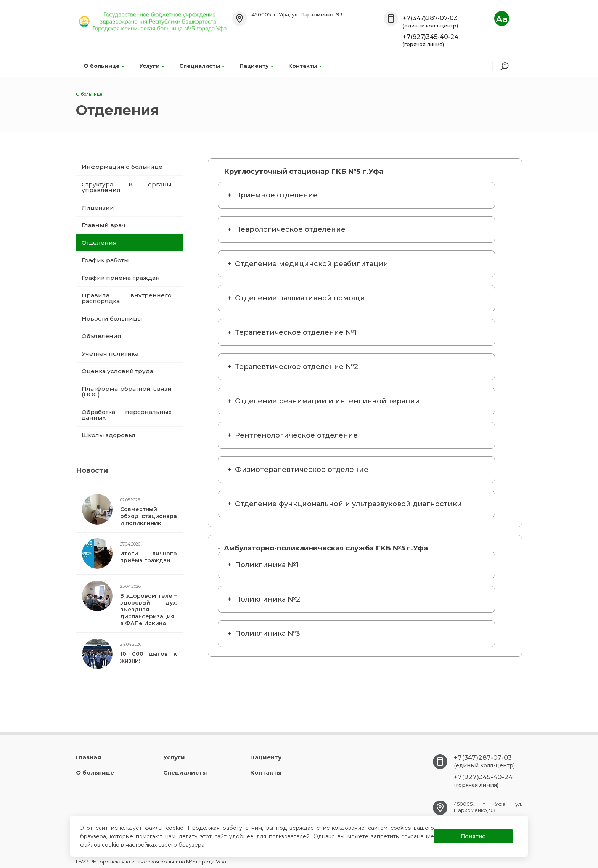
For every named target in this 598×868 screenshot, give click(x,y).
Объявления (101, 336)
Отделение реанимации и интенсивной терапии (327, 401)
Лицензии (98, 208)
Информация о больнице (122, 167)
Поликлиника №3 (268, 634)
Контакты (305, 66)
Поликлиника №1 (267, 565)
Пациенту (256, 66)
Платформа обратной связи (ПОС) (127, 391)
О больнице (104, 66)
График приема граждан (121, 278)
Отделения (99, 243)
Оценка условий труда (117, 371)
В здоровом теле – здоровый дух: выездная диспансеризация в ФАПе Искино (149, 610)
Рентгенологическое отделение (296, 435)
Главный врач (104, 225)
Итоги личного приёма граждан (149, 557)
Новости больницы (112, 318)
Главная (88, 757)
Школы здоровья (109, 435)
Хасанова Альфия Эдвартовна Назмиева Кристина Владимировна (348, 440)
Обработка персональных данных (127, 415)
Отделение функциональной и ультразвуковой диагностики (348, 504)
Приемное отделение (276, 195)
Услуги (152, 66)
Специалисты (202, 66)
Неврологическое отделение (290, 229)
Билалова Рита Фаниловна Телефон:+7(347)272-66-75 (348, 303)
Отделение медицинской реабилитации (312, 264)
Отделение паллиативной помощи (300, 298)
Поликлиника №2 (268, 599)
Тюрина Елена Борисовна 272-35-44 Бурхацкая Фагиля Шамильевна (348, 200)
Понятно (473, 836)
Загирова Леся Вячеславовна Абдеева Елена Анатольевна (348, 509)
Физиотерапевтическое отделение (302, 470)
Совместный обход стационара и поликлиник (149, 516)
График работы (105, 260)
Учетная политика (110, 354)
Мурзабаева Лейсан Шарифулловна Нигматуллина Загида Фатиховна (348, 234)
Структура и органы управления (127, 187)
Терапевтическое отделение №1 (296, 332)
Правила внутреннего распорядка (127, 298)
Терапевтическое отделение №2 (297, 367)
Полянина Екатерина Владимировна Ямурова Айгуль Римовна (348, 371)
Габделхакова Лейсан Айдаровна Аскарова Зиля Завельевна (348, 474)
